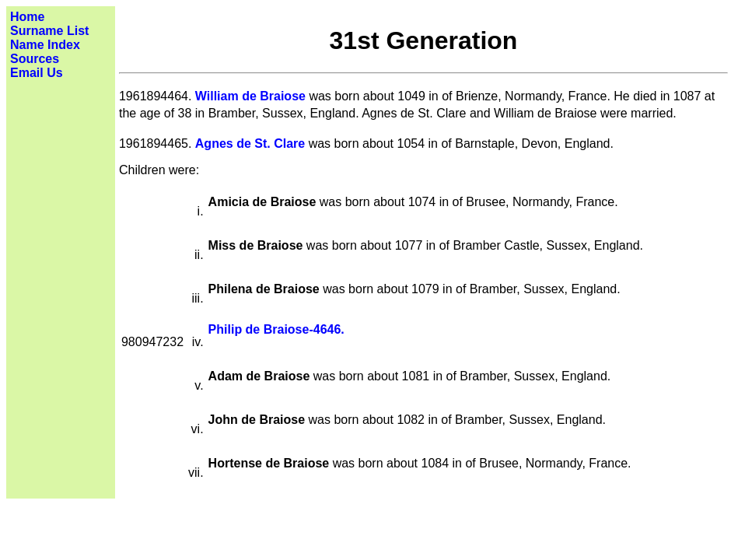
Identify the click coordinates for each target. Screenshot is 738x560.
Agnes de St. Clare (250, 143)
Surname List (49, 31)
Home (27, 17)
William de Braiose (250, 96)
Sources (35, 59)
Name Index (45, 45)
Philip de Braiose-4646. (276, 329)
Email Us (37, 73)
